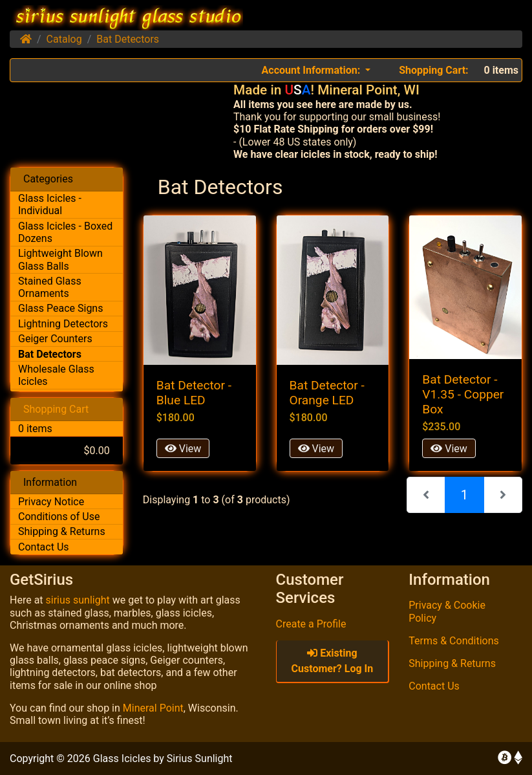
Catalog (64, 39)
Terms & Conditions (454, 641)
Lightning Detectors (63, 324)
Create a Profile (311, 624)
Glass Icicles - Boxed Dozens (65, 232)
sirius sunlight (78, 600)
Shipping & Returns (62, 531)
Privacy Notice (51, 502)
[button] (316, 70)
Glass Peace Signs (60, 308)
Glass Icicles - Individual (50, 204)
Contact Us (44, 547)
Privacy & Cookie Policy (447, 611)
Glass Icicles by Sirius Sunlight (163, 759)
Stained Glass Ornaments (50, 287)
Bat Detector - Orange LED (327, 393)
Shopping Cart (56, 409)
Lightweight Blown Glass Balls (60, 259)
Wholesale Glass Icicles (56, 375)
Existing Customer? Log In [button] (333, 661)
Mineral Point (153, 708)
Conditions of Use (59, 517)
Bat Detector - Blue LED (194, 393)
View (183, 449)
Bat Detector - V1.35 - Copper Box (463, 394)
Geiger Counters (55, 339)
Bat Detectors (128, 39)
